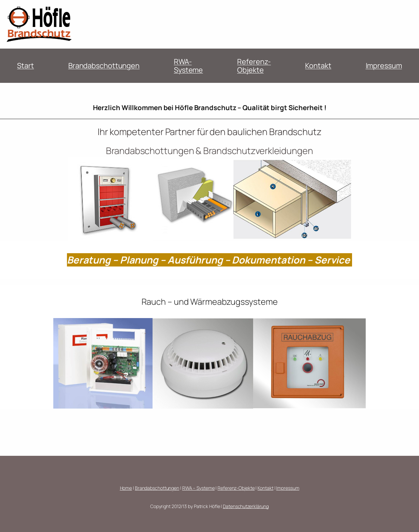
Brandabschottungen (104, 66)
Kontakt (318, 66)
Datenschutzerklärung (246, 506)
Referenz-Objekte (254, 66)
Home (126, 488)
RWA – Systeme (199, 488)
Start (25, 66)
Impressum (384, 66)
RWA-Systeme (188, 66)
